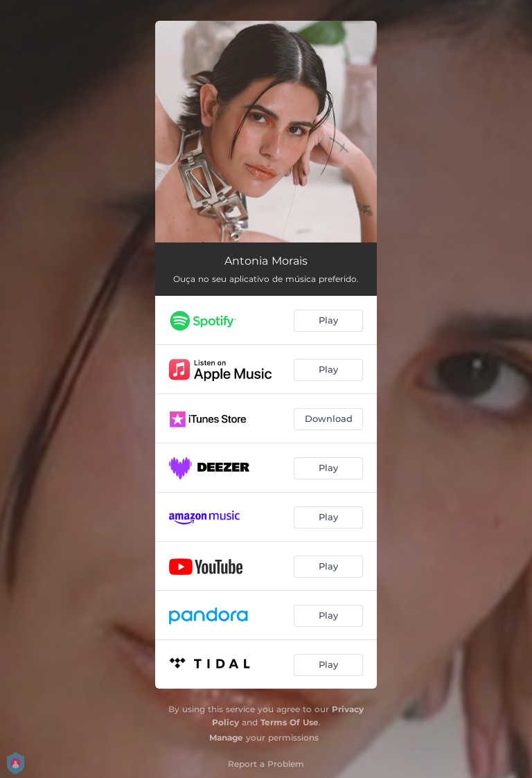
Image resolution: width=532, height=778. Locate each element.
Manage (226, 737)
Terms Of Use (290, 722)
